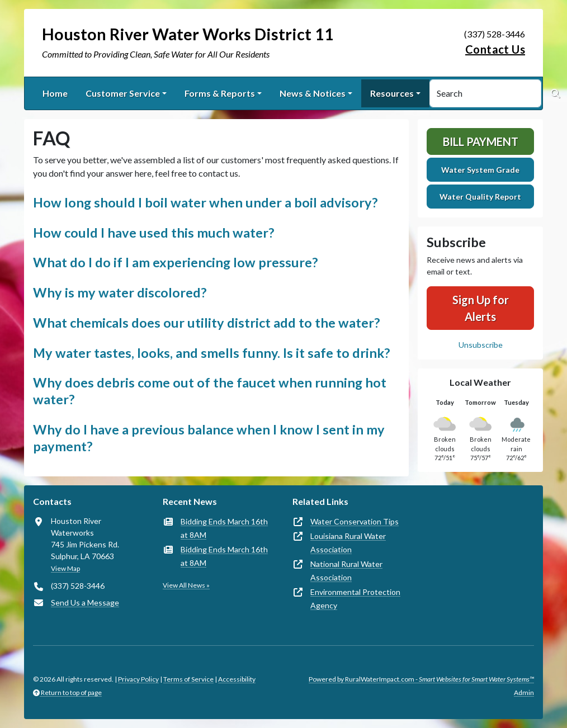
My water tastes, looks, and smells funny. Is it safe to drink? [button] (211, 353)
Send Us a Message (85, 602)
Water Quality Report (480, 197)
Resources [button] (392, 93)
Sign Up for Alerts (481, 308)
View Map (65, 568)
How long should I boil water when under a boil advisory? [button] (205, 202)
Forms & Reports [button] (220, 93)
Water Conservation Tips (355, 521)
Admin (524, 692)
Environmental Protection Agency (355, 599)
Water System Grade (480, 170)
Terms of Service (188, 679)
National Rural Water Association (346, 571)
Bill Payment (481, 141)
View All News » (186, 585)
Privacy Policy (138, 679)
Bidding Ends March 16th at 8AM (224, 528)
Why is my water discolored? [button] (120, 292)
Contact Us (495, 49)
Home (55, 93)
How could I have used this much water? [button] (153, 233)
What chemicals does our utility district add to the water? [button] (206, 323)
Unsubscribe (481, 345)
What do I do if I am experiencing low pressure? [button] (175, 262)
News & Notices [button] (313, 93)
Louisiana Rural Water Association (348, 543)
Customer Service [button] (123, 93)
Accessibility (237, 679)
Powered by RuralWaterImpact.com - (421, 679)
